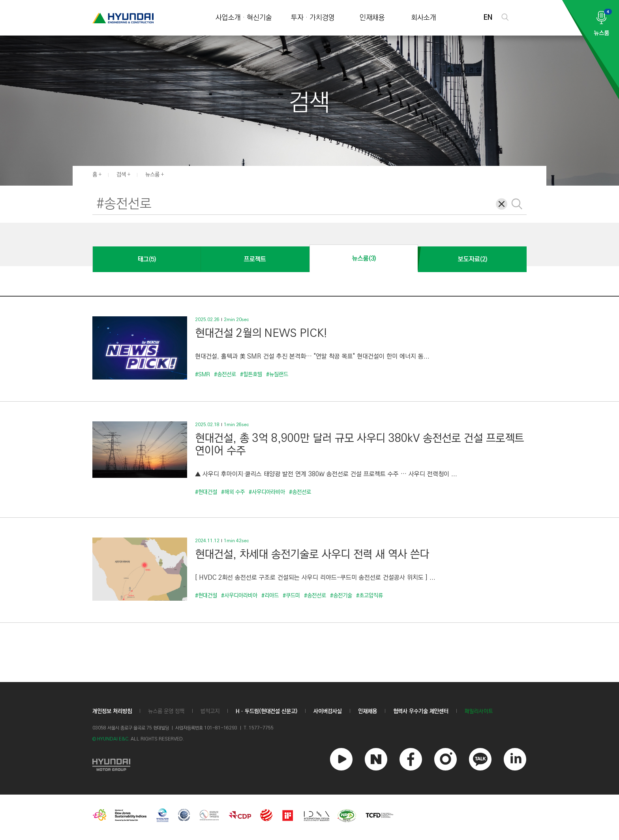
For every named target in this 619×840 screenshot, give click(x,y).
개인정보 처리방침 (112, 711)
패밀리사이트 (479, 711)
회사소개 (424, 18)
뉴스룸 (152, 175)
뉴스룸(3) (364, 258)
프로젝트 (255, 259)
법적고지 (210, 711)
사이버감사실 (328, 711)
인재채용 (372, 18)
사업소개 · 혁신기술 (244, 18)
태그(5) (147, 259)
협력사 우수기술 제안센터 (421, 711)
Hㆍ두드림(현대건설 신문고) (266, 711)
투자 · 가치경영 (313, 18)
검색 (121, 175)
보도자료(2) (473, 259)
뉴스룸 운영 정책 (166, 711)
